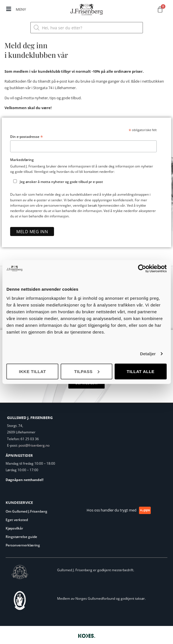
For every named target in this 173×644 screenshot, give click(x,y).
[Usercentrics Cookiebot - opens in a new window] (142, 269)
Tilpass (87, 371)
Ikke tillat (32, 371)
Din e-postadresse (27, 137)
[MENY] (9, 9)
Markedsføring (22, 160)
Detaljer (148, 354)
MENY (21, 9)
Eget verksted (17, 520)
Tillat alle (141, 371)
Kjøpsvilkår (14, 528)
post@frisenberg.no (34, 445)
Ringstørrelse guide (21, 537)
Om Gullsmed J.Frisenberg (26, 511)
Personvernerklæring (23, 545)
